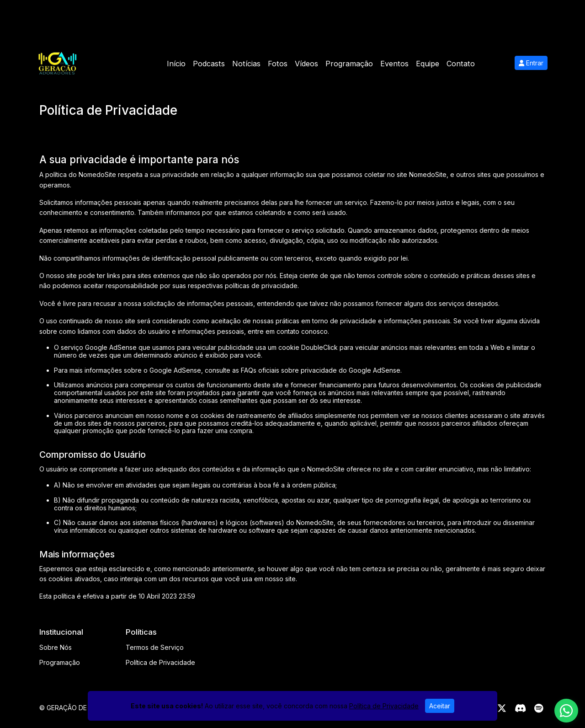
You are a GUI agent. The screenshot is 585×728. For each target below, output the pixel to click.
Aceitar (440, 706)
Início (176, 64)
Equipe (428, 64)
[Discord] (520, 708)
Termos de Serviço (155, 647)
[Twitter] (502, 708)
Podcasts (209, 64)
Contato (461, 64)
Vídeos (306, 64)
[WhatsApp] (566, 711)
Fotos (278, 64)
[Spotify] (539, 708)
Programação (349, 64)
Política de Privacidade (160, 662)
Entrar (531, 63)
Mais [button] (490, 64)
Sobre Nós (56, 647)
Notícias (246, 64)
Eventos (394, 64)
